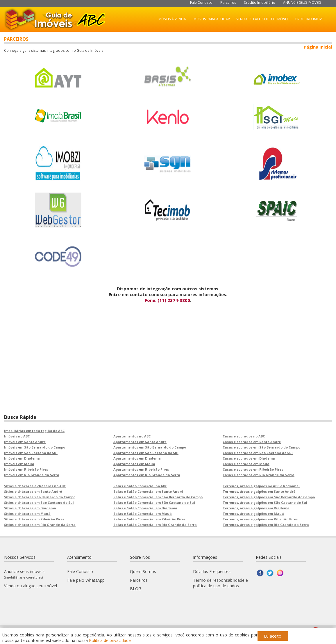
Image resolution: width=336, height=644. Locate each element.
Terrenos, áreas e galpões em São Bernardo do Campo (269, 497)
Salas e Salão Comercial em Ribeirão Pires (149, 519)
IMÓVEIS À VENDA (172, 19)
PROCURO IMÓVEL (310, 19)
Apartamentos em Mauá (134, 464)
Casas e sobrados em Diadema (249, 458)
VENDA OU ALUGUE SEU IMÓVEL (262, 19)
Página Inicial (318, 47)
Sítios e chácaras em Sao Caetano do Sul (39, 502)
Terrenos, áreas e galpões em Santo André (259, 491)
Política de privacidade (110, 640)
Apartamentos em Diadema (137, 458)
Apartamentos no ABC (132, 436)
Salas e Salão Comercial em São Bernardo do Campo (158, 497)
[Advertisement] (168, 373)
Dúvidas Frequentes (212, 571)
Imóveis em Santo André (25, 442)
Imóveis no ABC (17, 436)
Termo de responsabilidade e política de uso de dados (220, 583)
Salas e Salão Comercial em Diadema (145, 508)
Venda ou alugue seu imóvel (31, 586)
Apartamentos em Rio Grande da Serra (147, 475)
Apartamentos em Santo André (140, 442)
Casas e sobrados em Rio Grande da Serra (259, 475)
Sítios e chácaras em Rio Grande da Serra (40, 525)
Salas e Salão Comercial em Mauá (143, 514)
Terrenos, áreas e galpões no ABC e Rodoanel (261, 486)
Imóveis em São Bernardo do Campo (35, 447)
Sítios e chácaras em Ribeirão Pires (34, 519)
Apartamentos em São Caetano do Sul (146, 453)
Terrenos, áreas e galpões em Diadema (256, 508)
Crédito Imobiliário (260, 2)
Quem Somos (143, 571)
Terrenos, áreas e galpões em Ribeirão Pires (260, 519)
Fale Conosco (201, 2)
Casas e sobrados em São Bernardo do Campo (261, 447)
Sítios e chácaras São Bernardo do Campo (40, 497)
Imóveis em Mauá (19, 464)
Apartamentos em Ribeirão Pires (141, 469)
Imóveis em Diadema (22, 458)
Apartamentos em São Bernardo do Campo (150, 447)
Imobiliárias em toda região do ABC (34, 431)
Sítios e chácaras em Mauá (27, 514)
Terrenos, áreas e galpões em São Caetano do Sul (265, 502)
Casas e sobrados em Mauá (246, 464)
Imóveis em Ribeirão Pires (26, 469)
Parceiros (228, 2)
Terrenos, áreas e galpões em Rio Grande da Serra (266, 525)
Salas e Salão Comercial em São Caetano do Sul (154, 502)
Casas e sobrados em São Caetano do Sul (258, 453)
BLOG (136, 589)
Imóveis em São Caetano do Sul (31, 453)
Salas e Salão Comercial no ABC (140, 486)
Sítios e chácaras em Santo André (33, 491)
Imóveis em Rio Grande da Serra (32, 475)
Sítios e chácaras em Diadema (30, 508)
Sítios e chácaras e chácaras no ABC (35, 486)
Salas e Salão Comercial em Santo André (148, 491)
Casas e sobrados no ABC (244, 436)
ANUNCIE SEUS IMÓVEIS (302, 2)
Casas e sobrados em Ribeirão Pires (253, 469)
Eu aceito (273, 636)
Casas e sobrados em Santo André (252, 442)
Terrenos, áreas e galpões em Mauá (253, 514)
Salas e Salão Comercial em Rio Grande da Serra (155, 525)
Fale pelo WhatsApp (86, 580)
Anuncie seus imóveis (24, 574)
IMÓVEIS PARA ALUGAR (211, 19)
